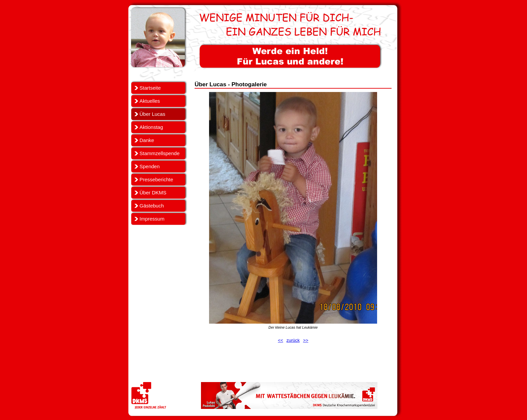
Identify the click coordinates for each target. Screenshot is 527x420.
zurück (293, 340)
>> (306, 340)
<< (281, 340)
